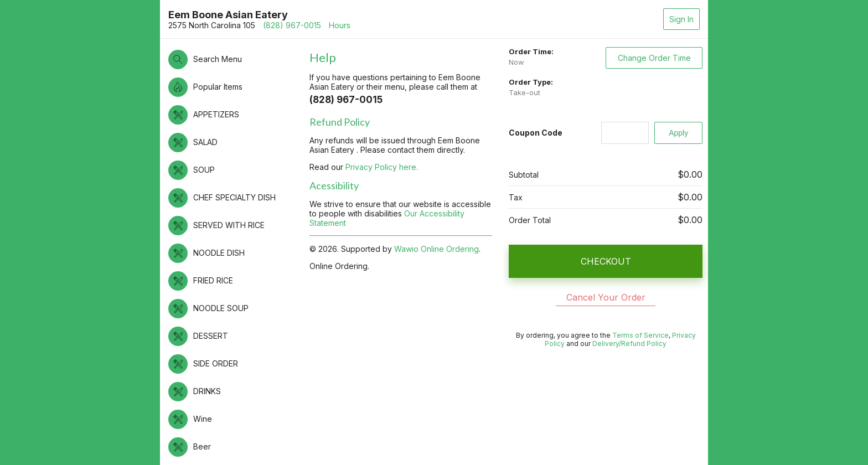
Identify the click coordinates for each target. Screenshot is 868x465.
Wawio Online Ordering (436, 249)
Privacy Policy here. (382, 167)
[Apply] (678, 133)
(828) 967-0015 (292, 25)
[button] (233, 60)
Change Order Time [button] (654, 58)
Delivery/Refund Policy (629, 343)
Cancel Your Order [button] (606, 297)
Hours (340, 25)
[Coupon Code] (625, 133)
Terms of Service (640, 335)
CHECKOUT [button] (606, 261)
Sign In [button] (681, 19)
